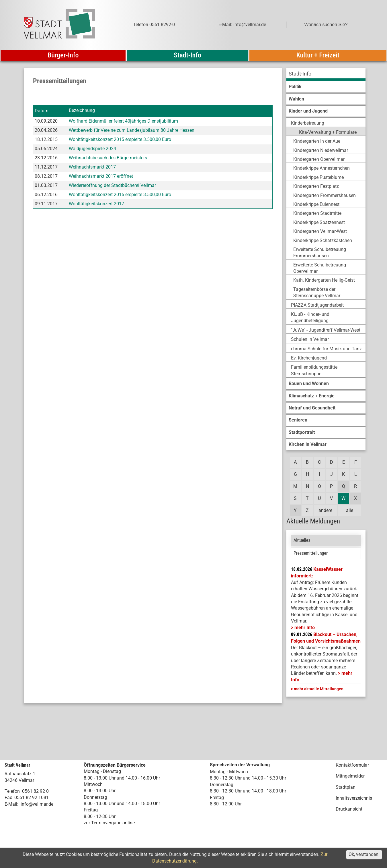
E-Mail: (11, 804)
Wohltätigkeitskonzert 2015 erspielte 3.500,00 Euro (120, 139)
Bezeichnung (82, 111)
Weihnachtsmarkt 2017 (92, 167)
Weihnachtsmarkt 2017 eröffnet (101, 176)
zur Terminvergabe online (109, 823)
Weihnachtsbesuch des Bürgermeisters (108, 158)
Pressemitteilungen (311, 553)
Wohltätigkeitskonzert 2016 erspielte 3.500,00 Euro (120, 195)
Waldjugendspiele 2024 (92, 149)
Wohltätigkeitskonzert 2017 (96, 204)
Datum (42, 111)
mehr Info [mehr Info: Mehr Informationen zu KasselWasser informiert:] (305, 628)
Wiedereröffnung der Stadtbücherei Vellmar (112, 185)
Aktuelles (302, 540)
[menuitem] (326, 75)
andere (325, 510)
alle (350, 510)
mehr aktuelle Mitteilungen (319, 689)
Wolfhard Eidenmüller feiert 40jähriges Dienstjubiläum (123, 121)
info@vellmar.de (37, 804)
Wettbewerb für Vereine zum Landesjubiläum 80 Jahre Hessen (132, 130)
